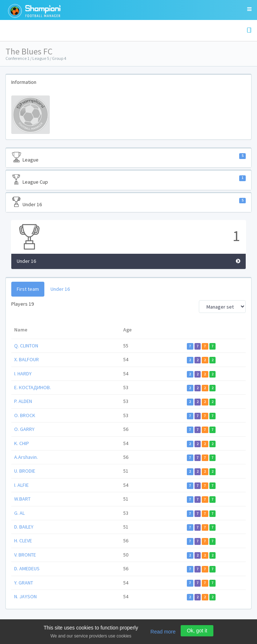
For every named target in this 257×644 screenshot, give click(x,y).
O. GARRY (24, 429)
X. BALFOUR (27, 359)
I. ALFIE (21, 485)
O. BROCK (25, 415)
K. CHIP (22, 443)
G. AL (19, 513)
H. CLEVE (23, 541)
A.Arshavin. (26, 457)
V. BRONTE (25, 555)
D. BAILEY (24, 527)
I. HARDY (23, 374)
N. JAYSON (25, 596)
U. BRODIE (25, 471)
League (128, 158)
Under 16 (128, 202)
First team (28, 289)
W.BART (22, 499)
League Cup (128, 180)
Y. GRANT (24, 583)
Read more (163, 632)
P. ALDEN (23, 401)
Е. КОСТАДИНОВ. (33, 387)
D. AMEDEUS (27, 568)
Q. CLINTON (26, 346)
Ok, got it (197, 631)
